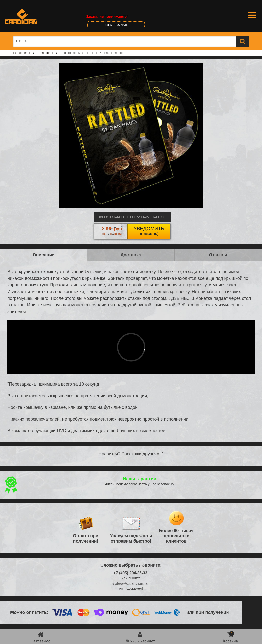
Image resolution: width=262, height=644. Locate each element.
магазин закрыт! (116, 25)
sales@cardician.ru (130, 583)
